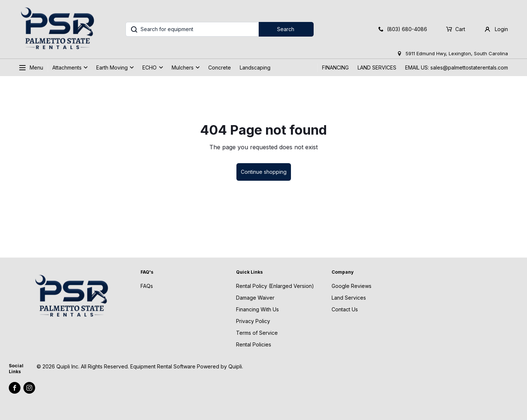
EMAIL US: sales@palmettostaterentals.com (457, 67)
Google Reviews (352, 286)
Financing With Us (257, 309)
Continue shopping (264, 172)
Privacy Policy (253, 321)
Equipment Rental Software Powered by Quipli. (187, 366)
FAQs (147, 286)
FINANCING (335, 67)
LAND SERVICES (377, 67)
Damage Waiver (255, 298)
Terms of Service (257, 333)
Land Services (349, 298)
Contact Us (345, 309)
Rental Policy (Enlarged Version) (275, 286)
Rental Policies (254, 344)
